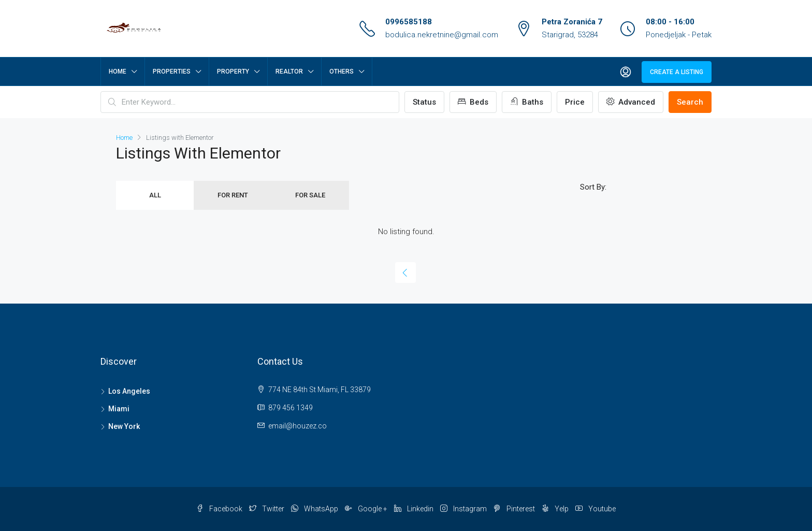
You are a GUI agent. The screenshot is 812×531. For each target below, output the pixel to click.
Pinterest (515, 509)
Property (233, 71)
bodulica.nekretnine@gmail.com (442, 35)
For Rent (233, 195)
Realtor (289, 71)
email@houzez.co (298, 426)
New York (124, 426)
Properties (172, 71)
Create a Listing (677, 72)
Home (118, 71)
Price (575, 102)
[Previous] (405, 272)
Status (424, 102)
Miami (119, 409)
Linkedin (415, 509)
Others (342, 71)
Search (690, 102)
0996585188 (409, 22)
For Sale (310, 195)
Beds (473, 102)
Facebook (220, 509)
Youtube (596, 509)
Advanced (631, 102)
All (155, 195)
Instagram (464, 509)
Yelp (556, 509)
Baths (527, 102)
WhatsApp (315, 509)
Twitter (267, 509)
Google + (367, 509)
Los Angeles (129, 391)
